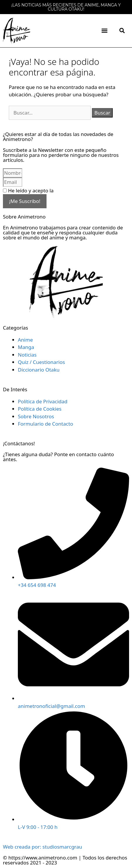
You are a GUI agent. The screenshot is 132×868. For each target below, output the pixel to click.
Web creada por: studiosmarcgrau (43, 847)
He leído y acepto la (56, 190)
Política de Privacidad (80, 190)
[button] (104, 31)
